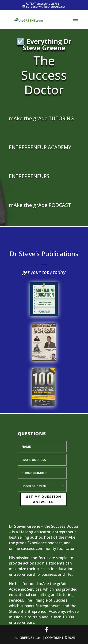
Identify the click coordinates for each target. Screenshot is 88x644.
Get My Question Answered (42, 498)
